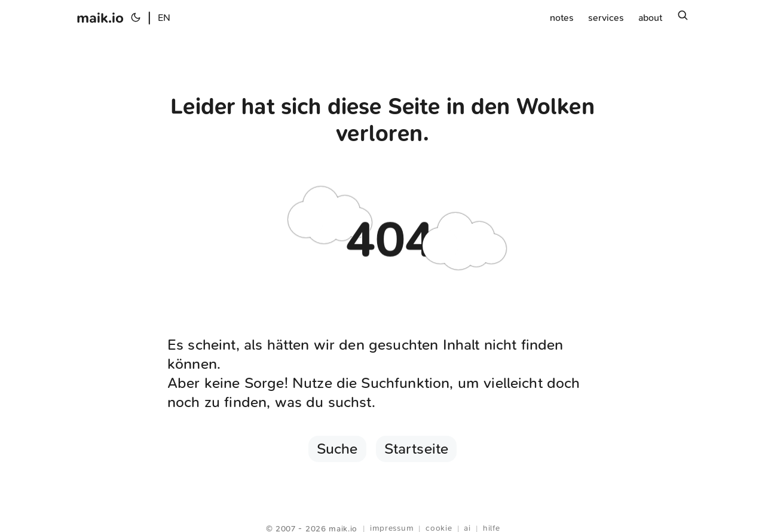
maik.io (100, 18)
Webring (383, 514)
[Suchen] (683, 18)
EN (164, 18)
